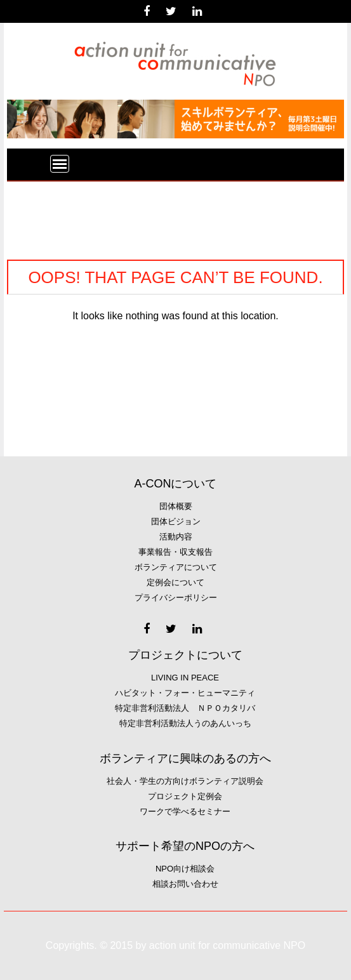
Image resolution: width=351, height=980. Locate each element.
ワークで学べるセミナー (185, 811)
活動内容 (176, 537)
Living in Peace (185, 678)
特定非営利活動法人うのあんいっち (185, 723)
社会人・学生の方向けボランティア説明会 (185, 781)
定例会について (175, 582)
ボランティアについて (176, 567)
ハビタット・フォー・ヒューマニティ (185, 693)
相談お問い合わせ (185, 884)
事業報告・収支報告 (175, 552)
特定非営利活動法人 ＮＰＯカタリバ (185, 708)
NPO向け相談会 (185, 869)
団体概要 (176, 506)
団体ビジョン (176, 521)
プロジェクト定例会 (185, 796)
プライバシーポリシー (176, 598)
